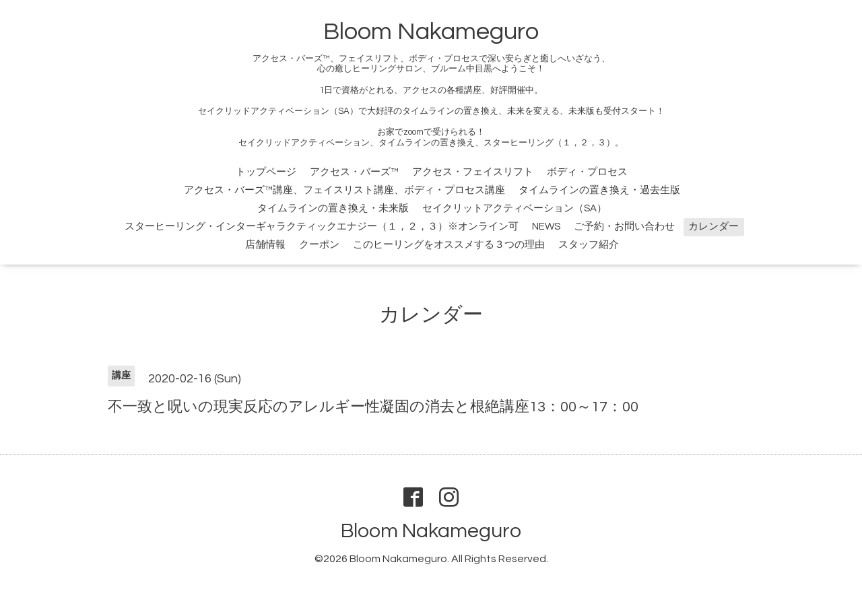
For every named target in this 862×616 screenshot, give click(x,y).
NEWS (546, 227)
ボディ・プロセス (587, 172)
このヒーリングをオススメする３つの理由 (449, 245)
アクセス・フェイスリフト (473, 172)
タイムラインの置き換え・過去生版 (599, 190)
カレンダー (714, 227)
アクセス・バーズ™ (354, 172)
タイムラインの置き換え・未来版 (333, 208)
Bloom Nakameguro (431, 32)
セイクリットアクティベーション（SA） (515, 208)
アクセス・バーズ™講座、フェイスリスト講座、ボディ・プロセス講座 (344, 190)
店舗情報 (265, 245)
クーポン (319, 245)
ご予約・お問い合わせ (624, 227)
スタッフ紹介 (589, 245)
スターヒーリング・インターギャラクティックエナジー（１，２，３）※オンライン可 (322, 227)
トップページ (266, 172)
